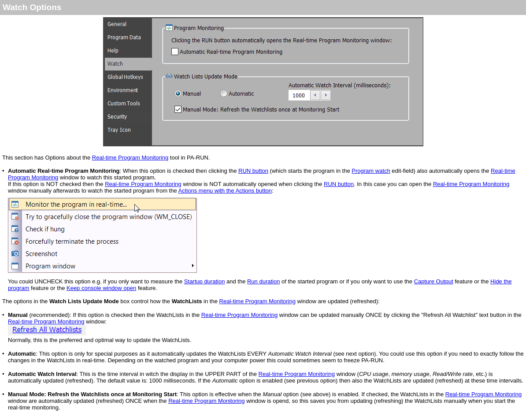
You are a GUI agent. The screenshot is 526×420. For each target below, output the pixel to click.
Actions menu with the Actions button (225, 191)
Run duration (263, 281)
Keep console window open (101, 288)
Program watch (371, 171)
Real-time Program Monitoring (130, 158)
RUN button (253, 171)
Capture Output (434, 281)
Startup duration (205, 281)
